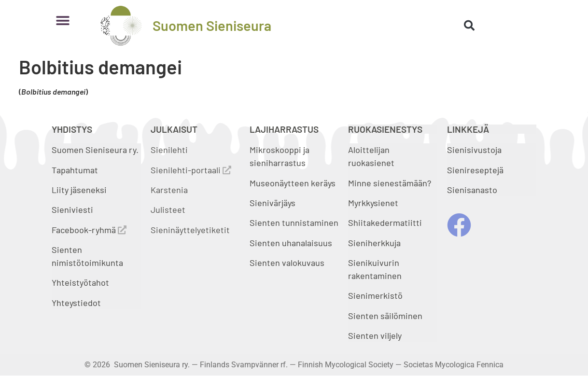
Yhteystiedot (76, 303)
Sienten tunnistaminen (294, 223)
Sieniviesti (73, 209)
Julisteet (168, 209)
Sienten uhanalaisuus (291, 243)
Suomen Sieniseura (212, 25)
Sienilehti (169, 150)
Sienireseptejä (475, 170)
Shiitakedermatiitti (385, 223)
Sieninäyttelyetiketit (190, 230)
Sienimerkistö (375, 295)
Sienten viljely (375, 335)
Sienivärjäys (273, 203)
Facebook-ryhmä (89, 230)
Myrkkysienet (373, 203)
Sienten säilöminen (385, 316)
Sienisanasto (472, 190)
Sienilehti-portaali (191, 170)
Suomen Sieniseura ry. (95, 150)
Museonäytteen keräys (293, 183)
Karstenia (169, 190)
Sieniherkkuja (374, 243)
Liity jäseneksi (79, 190)
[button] (63, 21)
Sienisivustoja (474, 150)
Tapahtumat (75, 170)
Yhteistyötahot (80, 282)
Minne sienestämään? (390, 183)
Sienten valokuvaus (287, 263)
